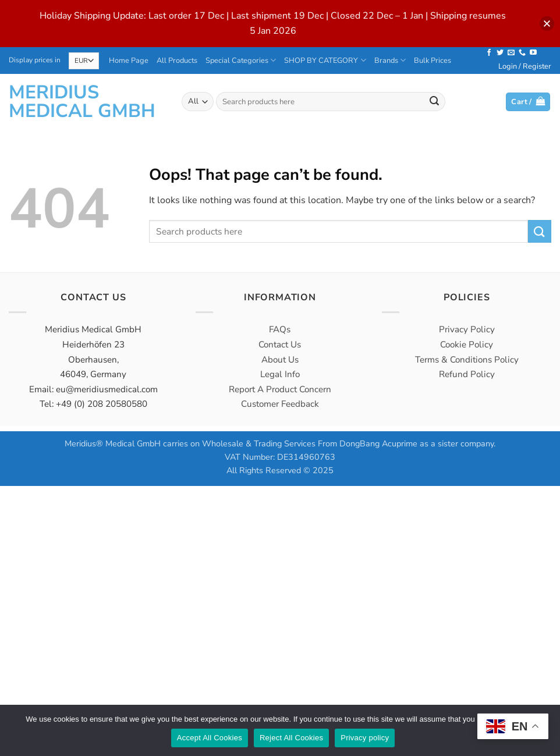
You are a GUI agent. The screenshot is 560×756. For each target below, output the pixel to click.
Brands (390, 60)
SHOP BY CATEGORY (325, 60)
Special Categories (241, 60)
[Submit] (435, 102)
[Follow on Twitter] (500, 53)
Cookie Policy (467, 345)
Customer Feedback (280, 404)
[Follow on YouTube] (533, 53)
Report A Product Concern (280, 389)
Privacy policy (365, 738)
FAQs (280, 329)
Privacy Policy (467, 329)
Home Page (129, 61)
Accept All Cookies (210, 738)
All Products (177, 61)
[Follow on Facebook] (489, 53)
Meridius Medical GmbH (82, 102)
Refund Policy (467, 374)
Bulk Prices (433, 61)
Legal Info (280, 374)
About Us (280, 360)
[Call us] (522, 53)
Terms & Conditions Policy (467, 360)
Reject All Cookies (291, 738)
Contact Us (280, 345)
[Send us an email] (511, 53)
